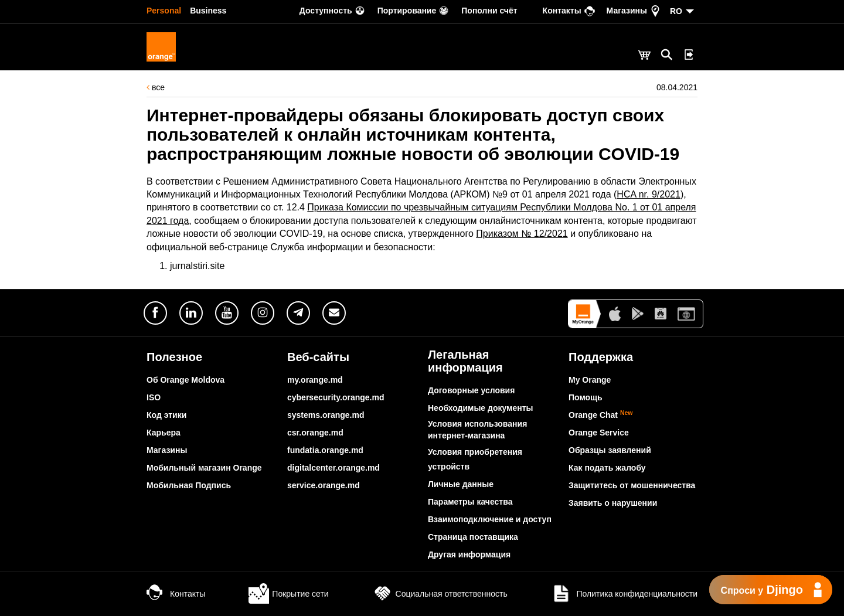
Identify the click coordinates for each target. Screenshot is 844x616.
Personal (164, 11)
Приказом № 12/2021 (522, 234)
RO (676, 11)
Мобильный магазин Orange (204, 468)
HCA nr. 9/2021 (649, 194)
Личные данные (461, 484)
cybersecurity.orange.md (336, 397)
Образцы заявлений (610, 450)
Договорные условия (471, 390)
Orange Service (599, 433)
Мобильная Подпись (189, 485)
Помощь (586, 397)
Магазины (167, 450)
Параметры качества (470, 502)
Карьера (164, 433)
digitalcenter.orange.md (333, 468)
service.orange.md (324, 485)
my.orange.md (315, 380)
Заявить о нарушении (613, 503)
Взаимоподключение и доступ (490, 519)
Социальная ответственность (440, 594)
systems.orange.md (326, 415)
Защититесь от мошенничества (632, 485)
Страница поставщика (473, 537)
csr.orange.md (315, 433)
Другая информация (469, 554)
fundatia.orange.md (325, 450)
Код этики (166, 415)
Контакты (176, 594)
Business (208, 11)
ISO (154, 397)
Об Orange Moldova (186, 380)
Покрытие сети (288, 594)
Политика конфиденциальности (624, 594)
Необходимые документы (481, 408)
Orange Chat (601, 415)
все (156, 87)
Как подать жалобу (607, 468)
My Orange (590, 380)
